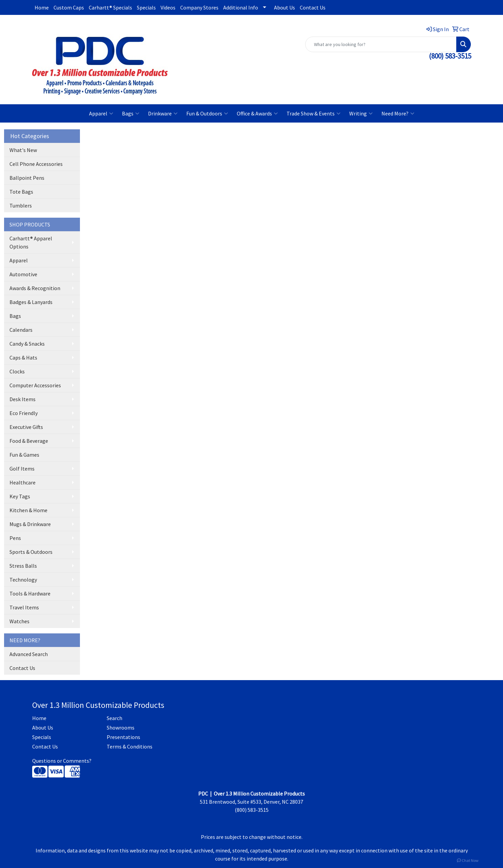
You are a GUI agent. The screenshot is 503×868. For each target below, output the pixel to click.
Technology (23, 580)
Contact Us (313, 7)
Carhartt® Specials (110, 7)
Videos (168, 7)
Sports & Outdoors (31, 552)
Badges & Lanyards (31, 302)
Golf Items (22, 469)
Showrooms (121, 728)
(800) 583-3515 (450, 56)
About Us (285, 7)
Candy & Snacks (27, 344)
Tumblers (21, 205)
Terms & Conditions (130, 746)
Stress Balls (23, 566)
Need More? (398, 113)
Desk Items (23, 399)
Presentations (123, 737)
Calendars (21, 330)
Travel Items (24, 607)
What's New (23, 150)
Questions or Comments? (62, 761)
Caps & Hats (23, 357)
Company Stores (199, 7)
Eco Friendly (24, 413)
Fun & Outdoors (207, 113)
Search (114, 718)
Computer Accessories (35, 385)
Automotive (23, 274)
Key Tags (20, 496)
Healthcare (23, 482)
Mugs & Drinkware (30, 524)
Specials (146, 7)
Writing (361, 113)
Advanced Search (29, 654)
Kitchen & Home (28, 510)
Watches (19, 621)
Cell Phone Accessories (36, 164)
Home (42, 7)
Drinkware (163, 113)
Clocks (17, 371)
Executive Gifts (26, 427)
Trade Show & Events (313, 113)
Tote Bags (21, 192)
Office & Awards (257, 113)
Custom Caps (69, 7)
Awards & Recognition (35, 288)
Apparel (101, 113)
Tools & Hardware (30, 593)
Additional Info (241, 7)
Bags (131, 113)
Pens (15, 538)
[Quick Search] (381, 44)
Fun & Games (24, 455)
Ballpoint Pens (27, 178)
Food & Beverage (29, 441)
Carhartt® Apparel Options (31, 242)
